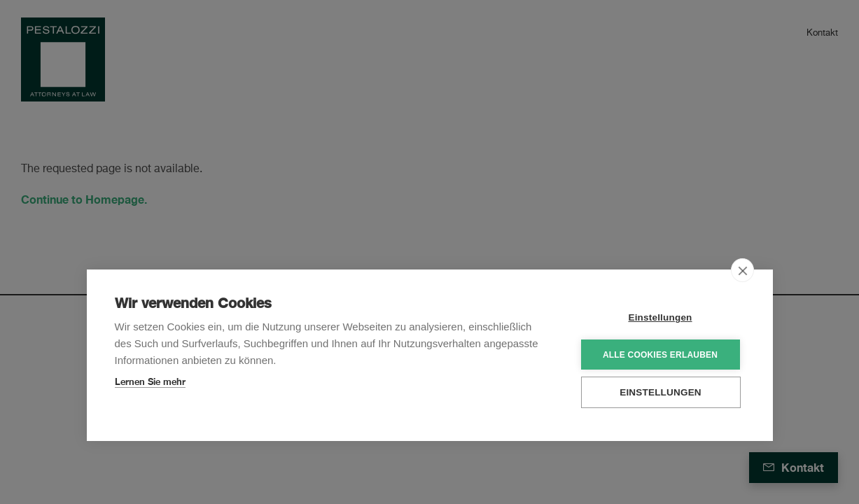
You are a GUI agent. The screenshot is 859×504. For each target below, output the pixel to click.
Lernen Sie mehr (150, 381)
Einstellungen (660, 317)
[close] (742, 270)
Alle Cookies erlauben (660, 355)
